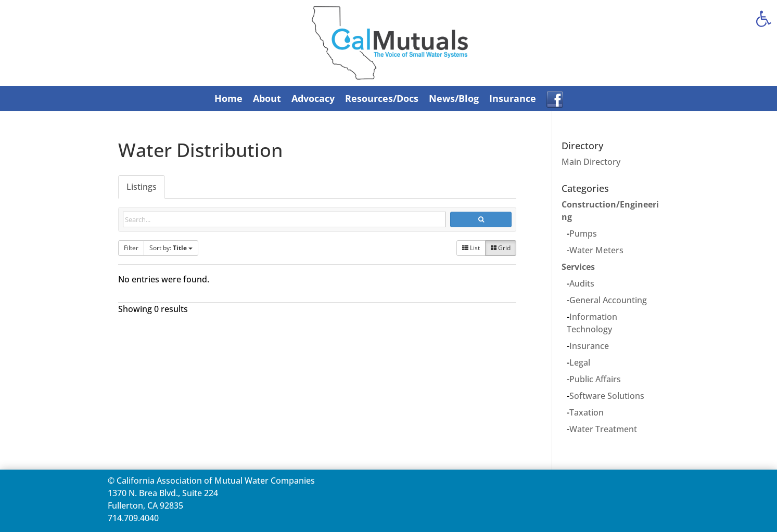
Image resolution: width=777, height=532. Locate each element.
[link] (763, 19)
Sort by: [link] (171, 248)
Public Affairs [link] (595, 379)
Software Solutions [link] (607, 396)
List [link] (471, 248)
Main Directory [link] (591, 162)
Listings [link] (142, 187)
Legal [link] (580, 362)
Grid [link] (501, 248)
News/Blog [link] (454, 98)
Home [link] (228, 98)
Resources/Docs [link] (382, 98)
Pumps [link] (583, 233)
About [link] (267, 98)
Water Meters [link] (596, 250)
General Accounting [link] (608, 300)
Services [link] (578, 267)
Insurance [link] (513, 98)
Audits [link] (582, 283)
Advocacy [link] (313, 98)
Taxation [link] (587, 412)
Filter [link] (131, 248)
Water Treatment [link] (603, 429)
